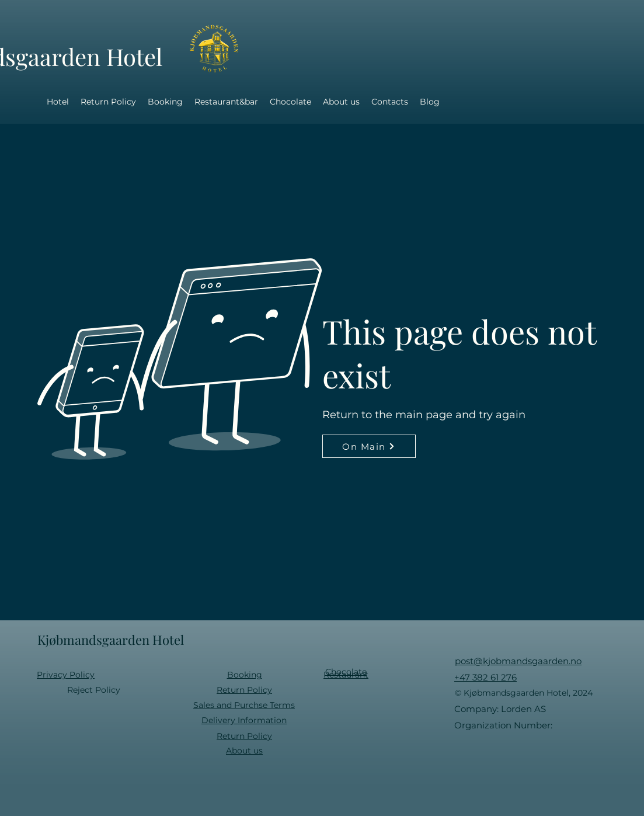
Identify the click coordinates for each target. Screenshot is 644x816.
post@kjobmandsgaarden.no (518, 661)
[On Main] (369, 446)
